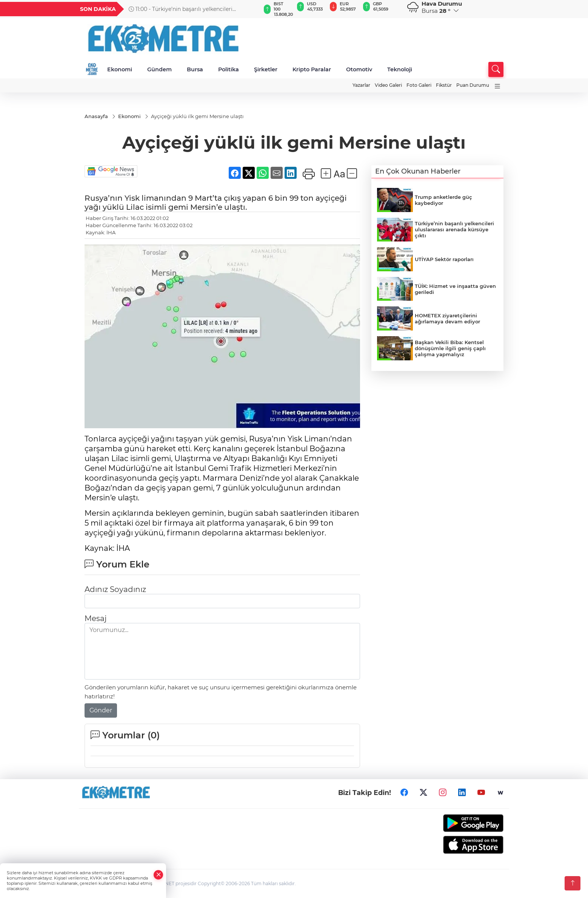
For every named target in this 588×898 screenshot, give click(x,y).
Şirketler (266, 69)
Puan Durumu (473, 85)
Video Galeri (388, 85)
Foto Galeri (419, 85)
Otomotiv (359, 69)
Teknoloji (400, 69)
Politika (229, 69)
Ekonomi (120, 69)
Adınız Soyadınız (115, 589)
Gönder (101, 710)
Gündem (159, 69)
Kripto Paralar (312, 69)
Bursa (195, 69)
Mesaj (95, 618)
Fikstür (444, 85)
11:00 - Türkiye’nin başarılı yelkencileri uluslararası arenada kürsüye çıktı (181, 9)
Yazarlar (361, 85)
